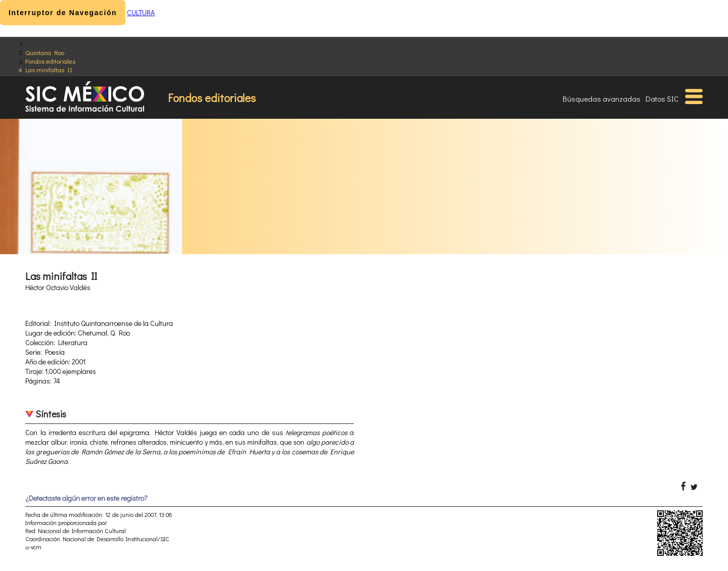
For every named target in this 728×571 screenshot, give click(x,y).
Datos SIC (662, 99)
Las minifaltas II (49, 69)
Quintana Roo (45, 52)
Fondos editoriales (50, 61)
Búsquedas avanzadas (602, 99)
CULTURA (141, 12)
